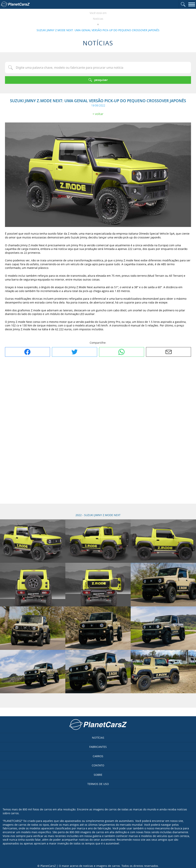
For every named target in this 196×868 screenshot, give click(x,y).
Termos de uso (98, 784)
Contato (98, 765)
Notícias (98, 19)
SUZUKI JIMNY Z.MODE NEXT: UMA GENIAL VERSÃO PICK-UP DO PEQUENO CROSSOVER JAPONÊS (98, 30)
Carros (98, 756)
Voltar (99, 114)
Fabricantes (98, 747)
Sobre (98, 775)
